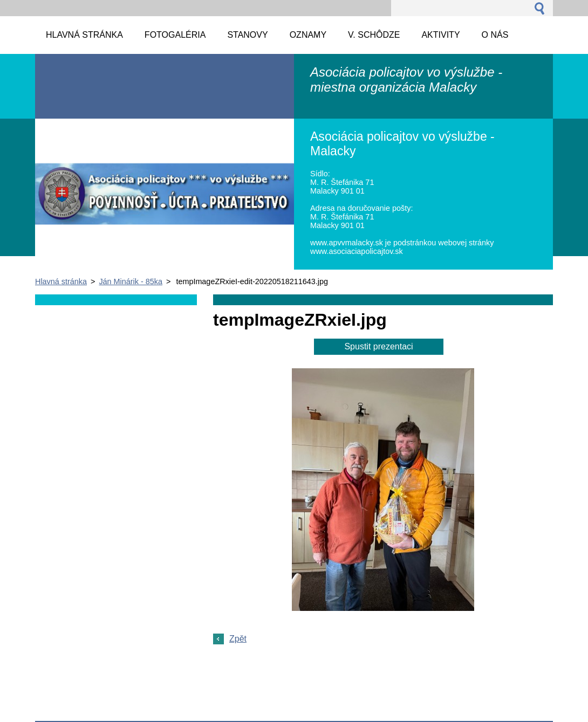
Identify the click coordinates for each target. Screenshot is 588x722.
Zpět (238, 639)
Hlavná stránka (61, 281)
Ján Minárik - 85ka (131, 281)
